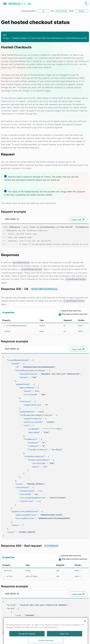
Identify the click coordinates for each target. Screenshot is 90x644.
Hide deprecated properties (74, 314)
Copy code (76, 220)
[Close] (85, 628)
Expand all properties (71, 311)
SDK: (72, 11)
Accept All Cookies (27, 640)
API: (53, 11)
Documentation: (29, 11)
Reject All (65, 640)
